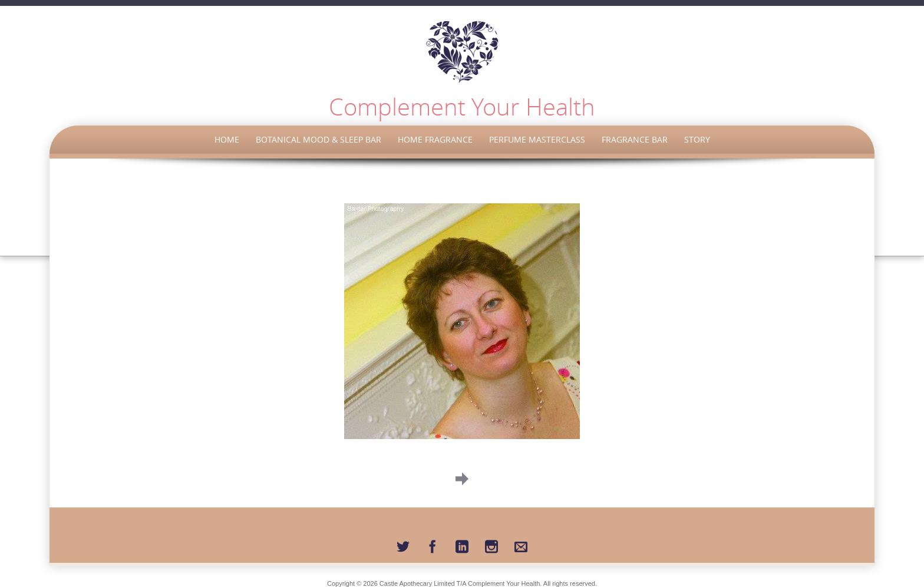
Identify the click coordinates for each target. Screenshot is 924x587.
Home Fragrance (435, 139)
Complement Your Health (462, 107)
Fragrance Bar (635, 139)
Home (227, 139)
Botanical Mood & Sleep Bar (319, 139)
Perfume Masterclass (537, 139)
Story (697, 139)
